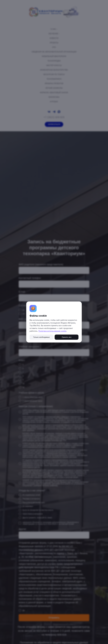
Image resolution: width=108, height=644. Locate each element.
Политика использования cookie (52, 331)
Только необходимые (41, 337)
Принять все (67, 337)
